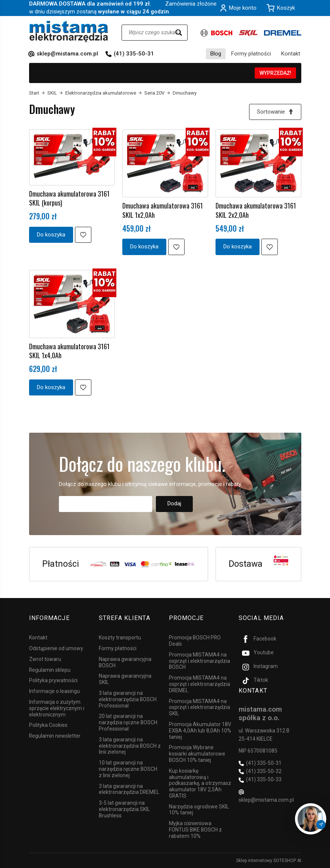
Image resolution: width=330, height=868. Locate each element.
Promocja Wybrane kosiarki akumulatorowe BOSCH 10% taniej (197, 754)
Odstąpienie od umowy (56, 648)
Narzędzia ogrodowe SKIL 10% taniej (199, 810)
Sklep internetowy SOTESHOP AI (269, 861)
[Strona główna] (69, 31)
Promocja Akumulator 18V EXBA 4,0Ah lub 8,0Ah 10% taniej (200, 731)
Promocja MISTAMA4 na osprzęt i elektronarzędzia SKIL (199, 708)
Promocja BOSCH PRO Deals (195, 641)
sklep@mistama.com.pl (67, 54)
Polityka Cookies (48, 725)
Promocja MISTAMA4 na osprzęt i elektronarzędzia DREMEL (199, 684)
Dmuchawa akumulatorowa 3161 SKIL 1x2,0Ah (163, 210)
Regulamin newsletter (55, 736)
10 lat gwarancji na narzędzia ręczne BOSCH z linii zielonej (128, 769)
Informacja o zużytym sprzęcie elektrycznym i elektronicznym (57, 708)
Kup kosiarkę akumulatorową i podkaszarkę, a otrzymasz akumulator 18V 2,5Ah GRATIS (200, 783)
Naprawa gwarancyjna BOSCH (125, 662)
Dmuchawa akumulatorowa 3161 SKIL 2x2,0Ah (256, 210)
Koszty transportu (120, 638)
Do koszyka (51, 235)
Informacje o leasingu (54, 691)
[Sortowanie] (275, 112)
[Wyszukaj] (179, 33)
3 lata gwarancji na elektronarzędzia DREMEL (129, 789)
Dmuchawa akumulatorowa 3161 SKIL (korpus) (69, 198)
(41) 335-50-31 (134, 54)
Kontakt (291, 54)
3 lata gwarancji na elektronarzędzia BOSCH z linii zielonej (130, 746)
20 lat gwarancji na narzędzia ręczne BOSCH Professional (128, 722)
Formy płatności (251, 54)
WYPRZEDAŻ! (275, 73)
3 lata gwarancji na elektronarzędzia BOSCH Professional (128, 699)
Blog (216, 54)
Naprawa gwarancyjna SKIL (125, 679)
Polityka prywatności (53, 680)
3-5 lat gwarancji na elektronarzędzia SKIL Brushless (124, 809)
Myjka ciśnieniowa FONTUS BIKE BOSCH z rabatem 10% (195, 830)
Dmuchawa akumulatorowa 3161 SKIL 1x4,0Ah (69, 351)
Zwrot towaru (45, 659)
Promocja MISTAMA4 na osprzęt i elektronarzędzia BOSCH (199, 661)
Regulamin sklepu (50, 670)
